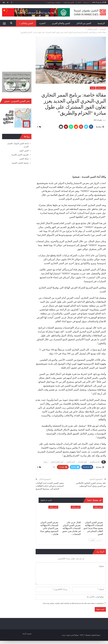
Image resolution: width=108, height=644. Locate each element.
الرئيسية (101, 23)
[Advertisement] (71, 151)
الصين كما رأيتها (69, 2)
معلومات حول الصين (54, 2)
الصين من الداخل (84, 23)
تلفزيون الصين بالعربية (20, 155)
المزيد (30, 23)
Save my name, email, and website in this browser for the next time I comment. (73, 603)
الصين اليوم (24, 151)
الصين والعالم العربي (61, 23)
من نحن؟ (86, 2)
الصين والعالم (101, 88)
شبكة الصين (24, 159)
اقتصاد (93, 88)
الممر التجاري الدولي (57, 462)
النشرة (42, 23)
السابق (99, 540)
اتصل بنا (79, 2)
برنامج (46, 462)
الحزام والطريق (95, 462)
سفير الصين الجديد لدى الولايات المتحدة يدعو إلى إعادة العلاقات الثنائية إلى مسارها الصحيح (50, 486)
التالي (92, 540)
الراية (24, 633)
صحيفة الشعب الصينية (20, 163)
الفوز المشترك (82, 462)
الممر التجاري (71, 462)
